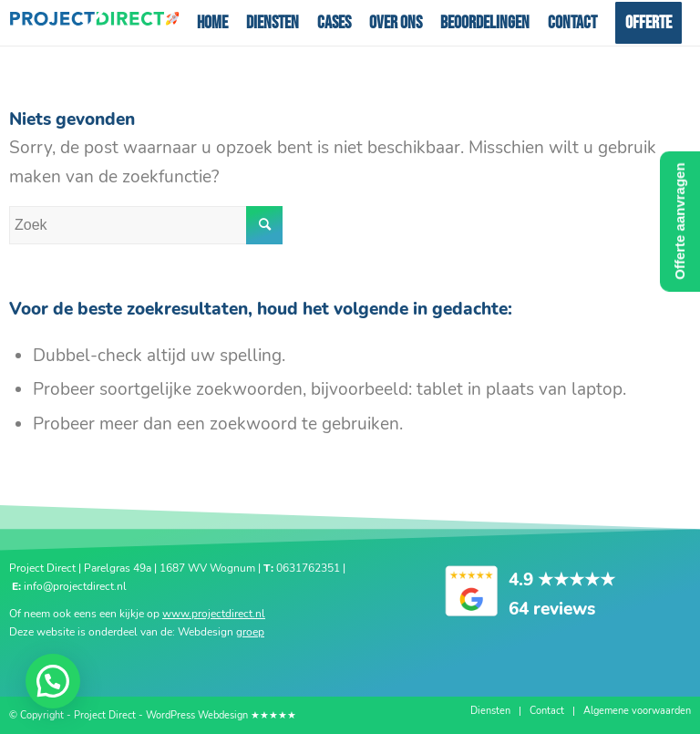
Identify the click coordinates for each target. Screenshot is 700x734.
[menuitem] (212, 23)
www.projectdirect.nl (214, 614)
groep (250, 632)
